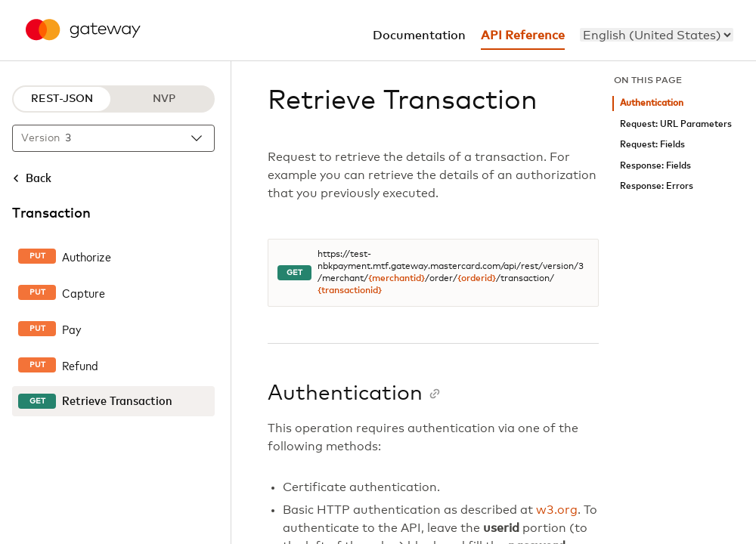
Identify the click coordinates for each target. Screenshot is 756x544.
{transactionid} (350, 291)
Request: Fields (652, 145)
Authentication (652, 103)
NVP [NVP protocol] (164, 99)
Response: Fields (655, 166)
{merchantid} (397, 279)
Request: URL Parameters (676, 124)
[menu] (657, 35)
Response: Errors (657, 186)
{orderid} (477, 279)
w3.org (557, 510)
